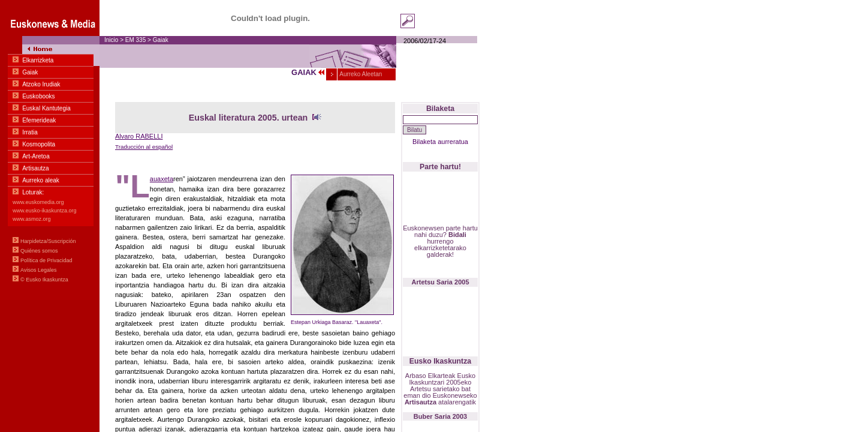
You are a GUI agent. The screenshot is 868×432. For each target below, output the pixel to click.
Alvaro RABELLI (139, 136)
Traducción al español (144, 147)
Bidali (457, 235)
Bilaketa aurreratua (440, 142)
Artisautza (421, 402)
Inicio (111, 40)
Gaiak (161, 40)
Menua (50, 150)
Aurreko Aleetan (360, 74)
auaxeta (162, 179)
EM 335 (135, 40)
